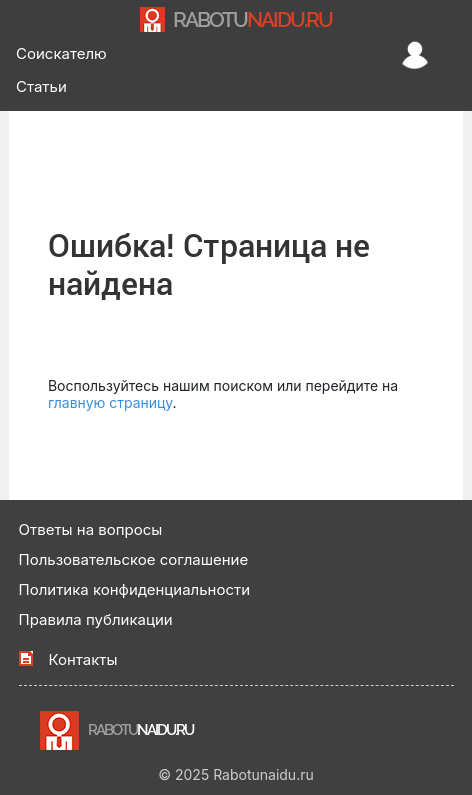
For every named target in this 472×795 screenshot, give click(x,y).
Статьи (41, 86)
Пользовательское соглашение (134, 559)
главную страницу (110, 402)
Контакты (83, 659)
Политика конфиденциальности (135, 589)
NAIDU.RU (252, 19)
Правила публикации (96, 619)
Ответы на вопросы (91, 529)
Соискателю (61, 53)
